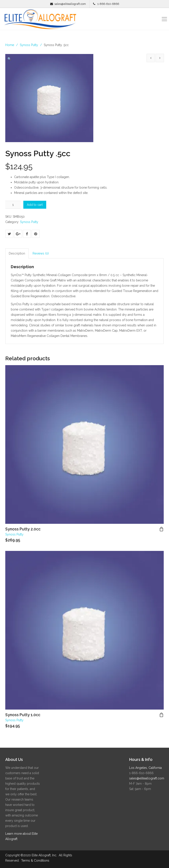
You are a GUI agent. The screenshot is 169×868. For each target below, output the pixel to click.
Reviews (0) (41, 253)
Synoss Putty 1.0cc (23, 715)
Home (10, 45)
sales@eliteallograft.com (70, 4)
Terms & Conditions (35, 861)
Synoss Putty (29, 45)
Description (17, 253)
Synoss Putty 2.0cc (23, 529)
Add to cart (35, 205)
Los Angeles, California (145, 768)
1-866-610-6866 (108, 4)
